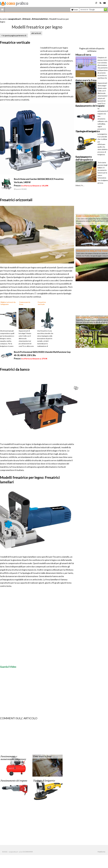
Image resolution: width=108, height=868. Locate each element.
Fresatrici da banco (15, 369)
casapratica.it (14, 19)
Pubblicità (101, 852)
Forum (75, 10)
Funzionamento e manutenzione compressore (13, 758)
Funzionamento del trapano (14, 781)
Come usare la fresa (42, 757)
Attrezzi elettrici (40, 19)
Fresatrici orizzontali (16, 200)
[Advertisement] (27, 16)
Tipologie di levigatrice (44, 781)
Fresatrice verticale (15, 42)
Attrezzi (26, 19)
